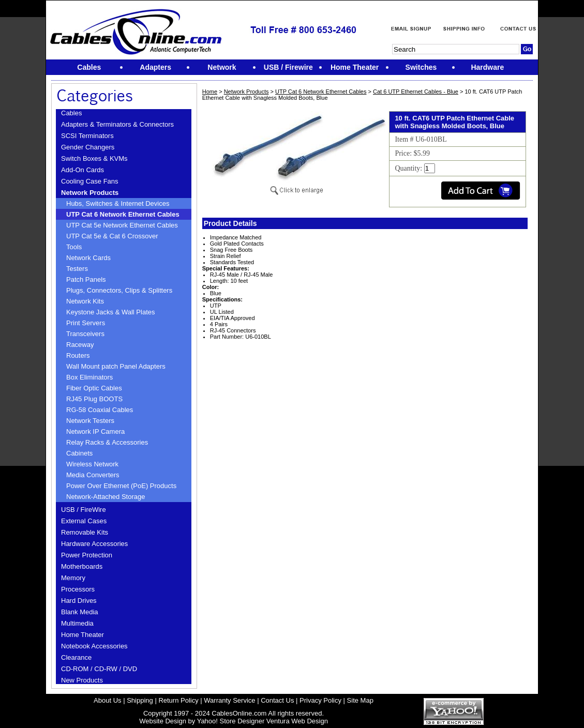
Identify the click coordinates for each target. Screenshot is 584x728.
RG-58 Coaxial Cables (100, 410)
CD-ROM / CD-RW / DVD (99, 669)
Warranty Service (229, 700)
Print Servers (86, 323)
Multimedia (77, 623)
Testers (77, 269)
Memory (73, 578)
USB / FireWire (84, 510)
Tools (74, 247)
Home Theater (83, 635)
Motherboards (82, 566)
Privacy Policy (320, 700)
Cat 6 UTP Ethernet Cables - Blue (416, 92)
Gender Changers (88, 147)
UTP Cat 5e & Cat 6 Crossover (112, 236)
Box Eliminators (89, 377)
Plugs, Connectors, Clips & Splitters (119, 290)
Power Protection (87, 555)
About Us (107, 700)
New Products (82, 680)
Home (210, 92)
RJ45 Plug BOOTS (94, 399)
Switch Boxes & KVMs (94, 158)
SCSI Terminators (87, 136)
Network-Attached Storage (106, 497)
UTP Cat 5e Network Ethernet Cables (122, 225)
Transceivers (85, 334)
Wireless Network (92, 464)
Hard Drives (79, 601)
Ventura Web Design (297, 721)
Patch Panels (86, 279)
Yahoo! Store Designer (231, 721)
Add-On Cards (83, 170)
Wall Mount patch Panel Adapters (116, 366)
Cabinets (79, 453)
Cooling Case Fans (90, 181)
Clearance (76, 657)
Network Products (90, 193)
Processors (78, 589)
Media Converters (93, 475)
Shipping (140, 700)
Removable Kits (85, 532)
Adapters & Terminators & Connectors (117, 124)
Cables (71, 113)
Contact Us (277, 700)
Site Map (360, 700)
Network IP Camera (95, 431)
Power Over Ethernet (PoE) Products (121, 486)
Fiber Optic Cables (94, 388)
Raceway (80, 345)
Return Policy (178, 700)
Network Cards (88, 258)
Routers (78, 355)
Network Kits (85, 301)
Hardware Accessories (94, 544)
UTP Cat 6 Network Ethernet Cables (123, 214)
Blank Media (80, 612)
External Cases (84, 521)
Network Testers (90, 421)
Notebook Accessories (94, 646)
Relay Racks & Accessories (107, 442)
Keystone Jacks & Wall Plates (110, 312)
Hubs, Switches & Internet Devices (118, 203)
